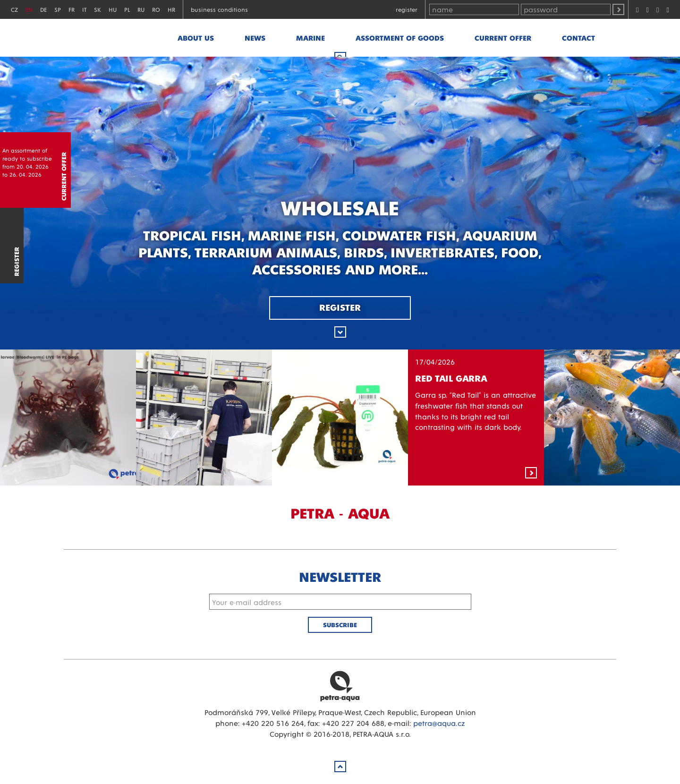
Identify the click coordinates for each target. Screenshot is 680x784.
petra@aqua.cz (439, 723)
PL (127, 9)
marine (310, 38)
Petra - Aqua (116, 38)
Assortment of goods (400, 38)
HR (171, 9)
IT (84, 9)
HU (113, 9)
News (255, 38)
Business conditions (219, 9)
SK (98, 9)
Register (407, 9)
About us (196, 38)
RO (156, 9)
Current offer (503, 38)
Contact (578, 38)
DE (43, 9)
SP (58, 9)
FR (72, 9)
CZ (14, 9)
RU (141, 9)
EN (29, 9)
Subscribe (340, 625)
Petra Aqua (340, 686)
